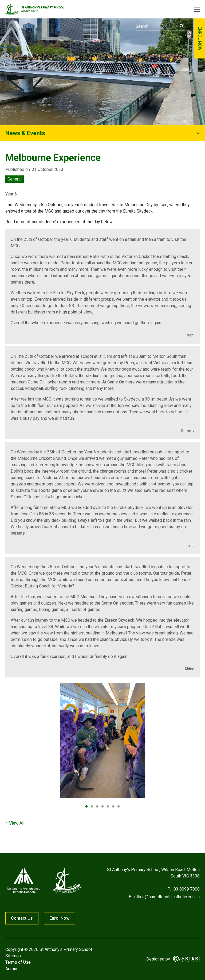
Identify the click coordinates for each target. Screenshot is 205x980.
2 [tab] (92, 807)
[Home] (44, 893)
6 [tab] (113, 807)
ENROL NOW (200, 38)
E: (130, 897)
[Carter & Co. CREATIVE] (186, 959)
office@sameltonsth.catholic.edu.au (166, 897)
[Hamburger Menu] (197, 9)
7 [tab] (119, 807)
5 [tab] (108, 807)
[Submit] (182, 26)
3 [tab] (97, 807)
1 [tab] (86, 807)
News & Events (25, 133)
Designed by (158, 959)
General (15, 179)
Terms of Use (18, 962)
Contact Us (22, 918)
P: (169, 889)
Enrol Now (59, 918)
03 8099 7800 (186, 889)
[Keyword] (160, 26)
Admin (11, 969)
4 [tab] (102, 807)
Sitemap (13, 956)
